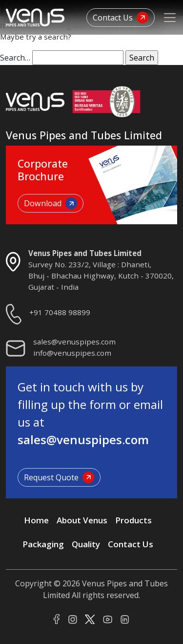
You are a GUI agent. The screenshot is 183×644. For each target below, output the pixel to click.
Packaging (43, 544)
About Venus (82, 520)
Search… (15, 58)
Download (51, 203)
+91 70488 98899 (60, 312)
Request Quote (59, 477)
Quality (86, 544)
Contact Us (121, 18)
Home (36, 520)
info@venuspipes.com (72, 353)
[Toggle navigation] (170, 18)
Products (133, 520)
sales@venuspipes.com (74, 342)
